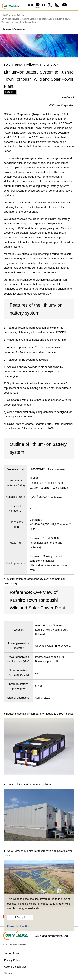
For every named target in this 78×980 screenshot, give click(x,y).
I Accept (20, 917)
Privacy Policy (12, 960)
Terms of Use (12, 953)
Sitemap (9, 974)
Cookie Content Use (18, 926)
